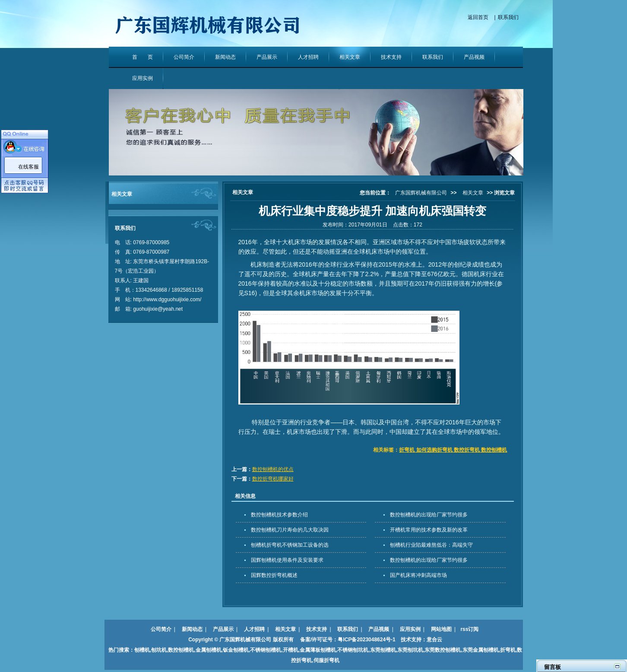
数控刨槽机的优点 (273, 469)
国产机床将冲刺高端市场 (418, 575)
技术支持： (411, 640)
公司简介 (184, 57)
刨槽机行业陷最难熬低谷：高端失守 (431, 545)
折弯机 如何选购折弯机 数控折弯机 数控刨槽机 (453, 450)
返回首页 (478, 17)
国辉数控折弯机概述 (274, 575)
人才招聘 (308, 57)
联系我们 (508, 17)
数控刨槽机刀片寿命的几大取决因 (290, 530)
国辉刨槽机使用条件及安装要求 (287, 560)
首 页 (142, 57)
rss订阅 (469, 629)
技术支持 (391, 57)
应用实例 (142, 78)
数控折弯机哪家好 (273, 479)
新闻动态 (225, 57)
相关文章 (350, 57)
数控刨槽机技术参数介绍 (279, 515)
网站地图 (441, 629)
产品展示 (267, 57)
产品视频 (474, 57)
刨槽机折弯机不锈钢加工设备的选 (290, 545)
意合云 (434, 640)
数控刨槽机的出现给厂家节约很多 (429, 515)
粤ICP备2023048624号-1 (366, 640)
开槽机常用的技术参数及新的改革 (429, 530)
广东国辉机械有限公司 (421, 193)
